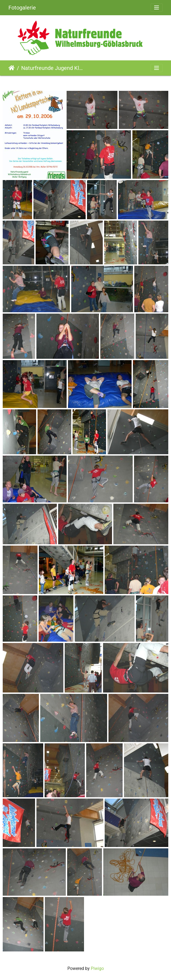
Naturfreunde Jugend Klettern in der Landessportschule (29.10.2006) (52, 68)
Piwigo (97, 968)
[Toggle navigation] (157, 8)
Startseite (12, 68)
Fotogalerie (22, 8)
